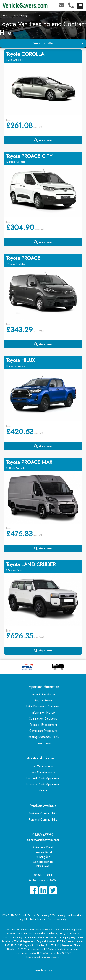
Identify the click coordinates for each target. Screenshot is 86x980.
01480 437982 (43, 835)
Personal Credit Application (43, 778)
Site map (43, 790)
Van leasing (21, 15)
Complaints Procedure (43, 731)
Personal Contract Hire (43, 820)
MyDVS (48, 970)
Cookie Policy (43, 743)
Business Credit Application (43, 784)
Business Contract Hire (43, 813)
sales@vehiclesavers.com (43, 840)
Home (5, 15)
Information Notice (43, 713)
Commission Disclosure (43, 719)
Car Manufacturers (43, 766)
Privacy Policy (43, 700)
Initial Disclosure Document (43, 706)
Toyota (37, 15)
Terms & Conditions (43, 694)
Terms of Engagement (43, 725)
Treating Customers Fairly (43, 737)
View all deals (43, 140)
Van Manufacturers (43, 772)
